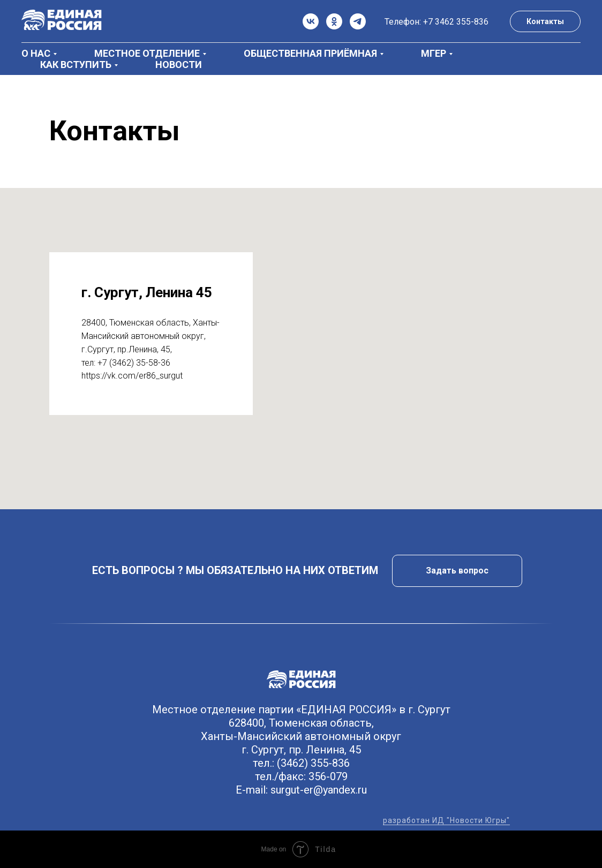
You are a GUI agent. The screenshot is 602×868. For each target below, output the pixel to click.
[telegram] (358, 21)
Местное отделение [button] (147, 53)
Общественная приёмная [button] (310, 53)
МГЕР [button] (434, 53)
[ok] (334, 21)
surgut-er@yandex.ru (319, 790)
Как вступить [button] (76, 65)
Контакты (545, 21)
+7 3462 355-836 (456, 22)
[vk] (311, 21)
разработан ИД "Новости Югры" (446, 820)
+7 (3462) (117, 363)
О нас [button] (36, 53)
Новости (179, 65)
